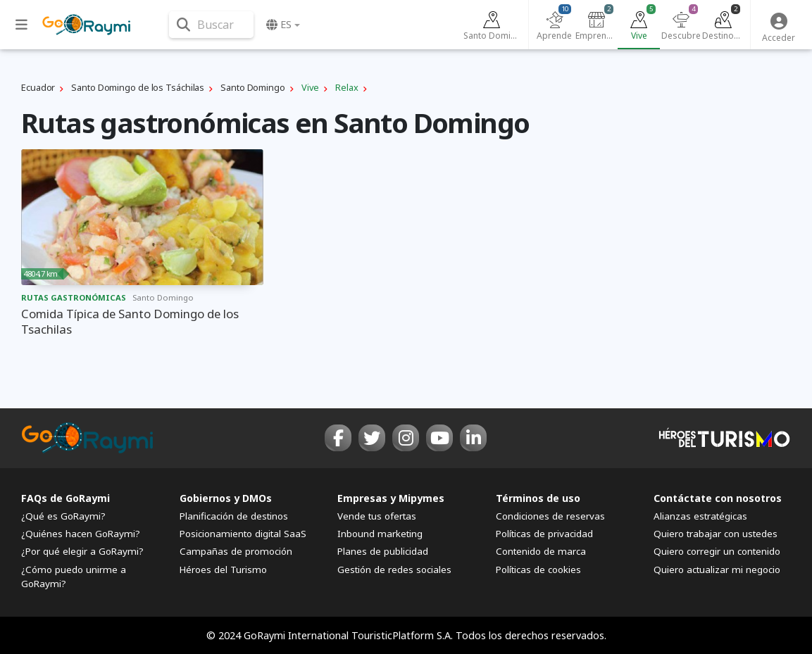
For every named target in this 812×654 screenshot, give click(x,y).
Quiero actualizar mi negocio (717, 570)
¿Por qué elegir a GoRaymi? (82, 551)
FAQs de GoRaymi (65, 498)
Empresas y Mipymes (391, 498)
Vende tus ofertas (377, 516)
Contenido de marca (541, 551)
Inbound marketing (380, 534)
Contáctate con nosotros (718, 498)
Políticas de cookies (538, 570)
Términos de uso (538, 498)
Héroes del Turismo (223, 570)
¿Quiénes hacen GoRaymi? (81, 534)
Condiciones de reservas (550, 516)
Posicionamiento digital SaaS (243, 534)
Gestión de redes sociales (394, 570)
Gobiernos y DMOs (226, 498)
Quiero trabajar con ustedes (716, 534)
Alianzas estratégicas (700, 516)
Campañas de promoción (236, 551)
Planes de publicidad (383, 551)
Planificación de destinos (234, 516)
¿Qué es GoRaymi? (63, 516)
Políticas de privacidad (544, 534)
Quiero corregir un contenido (717, 551)
